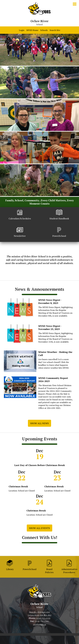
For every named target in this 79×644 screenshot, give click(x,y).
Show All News (40, 423)
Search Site (55, 30)
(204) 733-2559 (43, 618)
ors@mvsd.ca (40, 625)
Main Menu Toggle (75, 4)
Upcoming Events (40, 439)
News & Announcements (40, 289)
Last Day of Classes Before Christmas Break (40, 465)
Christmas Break (18, 486)
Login (22, 30)
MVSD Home (32, 30)
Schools (44, 30)
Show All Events (40, 528)
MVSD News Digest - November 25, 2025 (50, 327)
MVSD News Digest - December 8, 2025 (50, 301)
